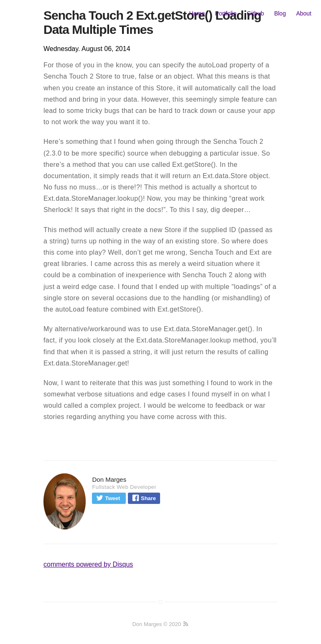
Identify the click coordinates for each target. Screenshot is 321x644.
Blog (280, 13)
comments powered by (88, 564)
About (304, 13)
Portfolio (225, 13)
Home (197, 13)
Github (255, 13)
